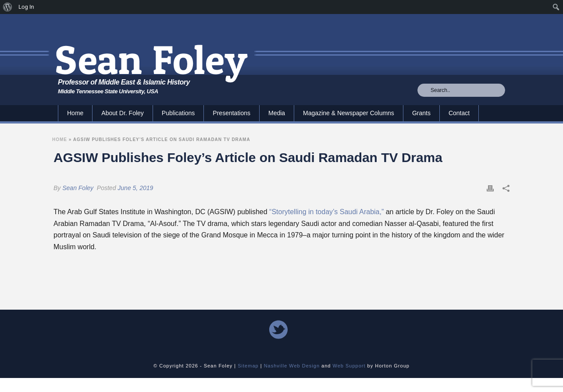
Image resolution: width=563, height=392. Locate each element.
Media (277, 113)
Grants (421, 113)
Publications (178, 113)
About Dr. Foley (123, 113)
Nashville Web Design (292, 366)
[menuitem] (8, 7)
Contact (459, 113)
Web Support (349, 366)
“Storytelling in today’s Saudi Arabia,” (326, 212)
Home (75, 113)
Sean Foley (78, 188)
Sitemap (248, 366)
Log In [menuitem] (26, 7)
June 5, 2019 (135, 188)
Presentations (232, 113)
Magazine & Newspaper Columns (349, 113)
